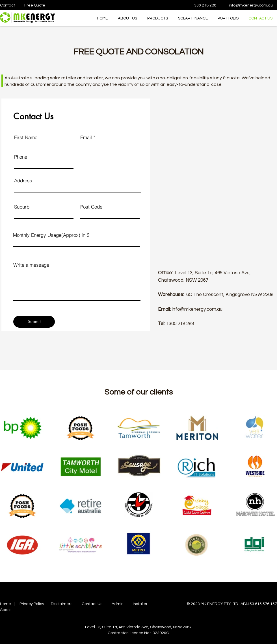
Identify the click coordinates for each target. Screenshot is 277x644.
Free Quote (35, 5)
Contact (7, 5)
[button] (157, 18)
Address (23, 180)
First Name (26, 137)
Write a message (31, 265)
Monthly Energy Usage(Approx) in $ (51, 235)
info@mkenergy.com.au (251, 5)
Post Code (91, 207)
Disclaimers (62, 604)
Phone (21, 157)
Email (86, 137)
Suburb (22, 207)
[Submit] (34, 322)
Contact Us (92, 604)
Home (6, 604)
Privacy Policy (32, 604)
